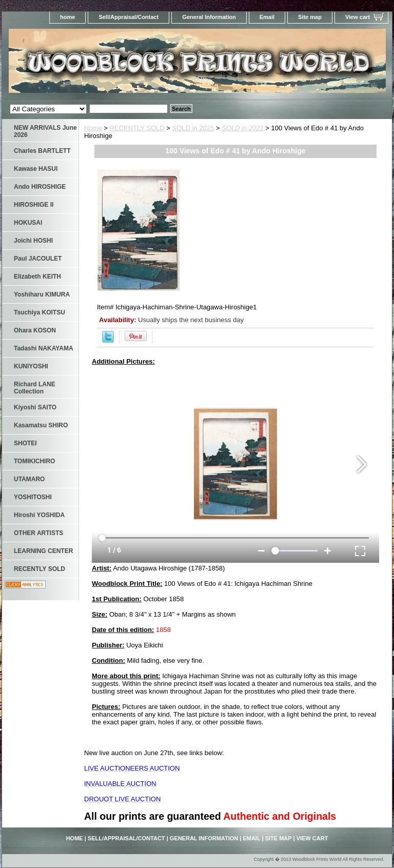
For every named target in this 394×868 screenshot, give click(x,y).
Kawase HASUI (36, 169)
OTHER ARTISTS (38, 533)
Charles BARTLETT (42, 151)
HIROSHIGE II (34, 205)
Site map (310, 17)
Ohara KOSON (35, 330)
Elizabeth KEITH (37, 277)
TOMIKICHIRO (34, 461)
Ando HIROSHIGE (40, 187)
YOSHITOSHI (33, 497)
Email (267, 17)
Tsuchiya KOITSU (40, 312)
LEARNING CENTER (43, 551)
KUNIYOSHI (31, 366)
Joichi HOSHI (33, 241)
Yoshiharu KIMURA (42, 294)
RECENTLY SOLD (137, 128)
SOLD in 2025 (193, 128)
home (67, 17)
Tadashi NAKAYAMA (44, 348)
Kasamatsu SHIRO (41, 425)
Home (93, 128)
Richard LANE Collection (35, 388)
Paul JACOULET (38, 259)
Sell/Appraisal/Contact (129, 17)
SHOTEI (25, 443)
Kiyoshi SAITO (35, 407)
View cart (358, 17)
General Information (209, 17)
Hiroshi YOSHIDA (39, 515)
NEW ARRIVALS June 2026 (45, 131)
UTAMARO (29, 479)
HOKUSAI (28, 223)
